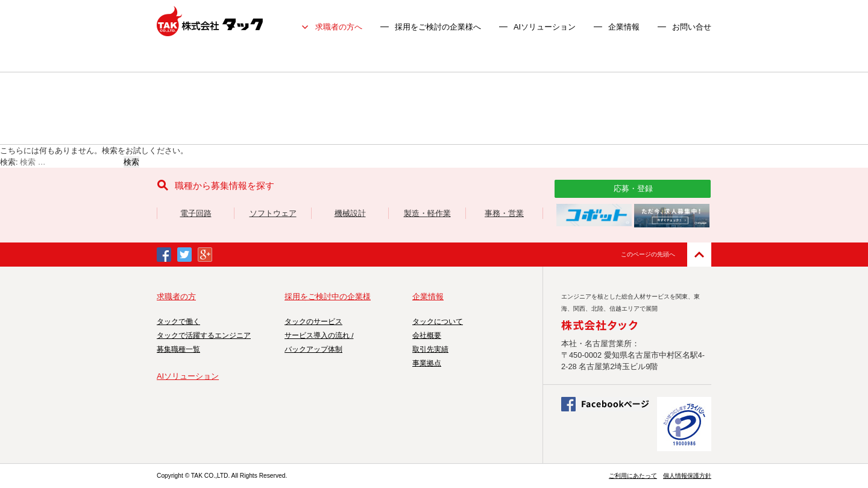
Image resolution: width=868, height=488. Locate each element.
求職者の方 (176, 296)
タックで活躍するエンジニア (204, 335)
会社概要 (427, 335)
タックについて (438, 322)
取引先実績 (430, 349)
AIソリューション (545, 27)
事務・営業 (504, 213)
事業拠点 (427, 363)
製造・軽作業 (427, 213)
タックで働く (178, 322)
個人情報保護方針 (687, 476)
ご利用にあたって (633, 476)
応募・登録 (633, 189)
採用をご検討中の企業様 (328, 296)
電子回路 (196, 213)
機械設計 (350, 213)
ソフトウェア (273, 213)
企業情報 (624, 27)
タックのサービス (313, 322)
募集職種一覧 (178, 349)
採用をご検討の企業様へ (438, 27)
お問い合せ (692, 27)
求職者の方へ (339, 27)
